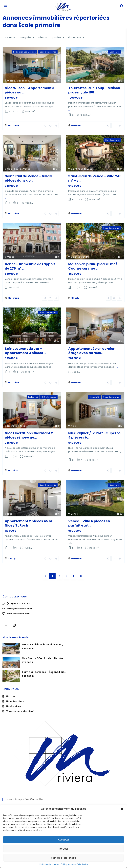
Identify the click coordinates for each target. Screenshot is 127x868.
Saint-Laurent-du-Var (21, 343)
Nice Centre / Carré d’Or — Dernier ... (44, 662)
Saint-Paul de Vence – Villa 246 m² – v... (95, 179)
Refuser (63, 849)
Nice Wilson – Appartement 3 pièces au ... (30, 90)
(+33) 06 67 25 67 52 (18, 608)
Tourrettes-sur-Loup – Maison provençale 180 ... (94, 90)
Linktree (11, 700)
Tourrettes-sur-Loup (83, 81)
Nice (33, 81)
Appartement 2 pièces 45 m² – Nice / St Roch (31, 527)
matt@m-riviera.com (19, 613)
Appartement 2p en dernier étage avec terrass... (91, 353)
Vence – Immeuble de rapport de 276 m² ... (30, 268)
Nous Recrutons (15, 705)
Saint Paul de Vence (19, 170)
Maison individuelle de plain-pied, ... (44, 648)
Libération (13, 428)
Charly (75, 300)
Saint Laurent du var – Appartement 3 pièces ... (25, 353)
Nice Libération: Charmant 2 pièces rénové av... (29, 438)
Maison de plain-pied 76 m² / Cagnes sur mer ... (93, 268)
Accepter (64, 840)
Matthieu (13, 126)
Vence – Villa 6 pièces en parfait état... (89, 527)
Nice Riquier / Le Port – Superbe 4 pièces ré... (95, 438)
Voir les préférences (63, 858)
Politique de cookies (49, 864)
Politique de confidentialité (74, 864)
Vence (11, 258)
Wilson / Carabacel (18, 81)
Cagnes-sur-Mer (81, 258)
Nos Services (13, 710)
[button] (122, 809)
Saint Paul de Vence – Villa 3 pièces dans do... (29, 179)
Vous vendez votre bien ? (20, 715)
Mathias (76, 126)
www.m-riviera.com (18, 618)
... (55, 106)
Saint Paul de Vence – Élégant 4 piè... (44, 676)
